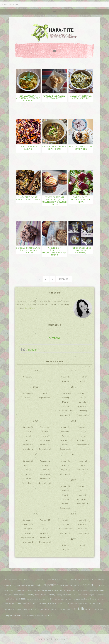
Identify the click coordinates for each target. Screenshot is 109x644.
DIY (95, 585)
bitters (38, 580)
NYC (52, 599)
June (82, 381)
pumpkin (46, 603)
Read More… (31, 308)
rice (65, 603)
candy (59, 580)
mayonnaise (38, 599)
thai (87, 609)
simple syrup (27, 609)
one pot (57, 599)
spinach (51, 609)
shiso (19, 609)
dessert (88, 585)
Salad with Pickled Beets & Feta (81, 200)
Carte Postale (76, 580)
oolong (64, 599)
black (43, 580)
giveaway (85, 591)
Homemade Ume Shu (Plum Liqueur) (81, 250)
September (44, 398)
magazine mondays (97, 595)
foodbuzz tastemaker (43, 590)
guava (11, 595)
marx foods (21, 599)
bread (49, 580)
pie (96, 599)
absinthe (8, 580)
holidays (52, 595)
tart (65, 609)
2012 (36, 455)
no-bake (46, 599)
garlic (55, 591)
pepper (77, 599)
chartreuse (87, 580)
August (81, 406)
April (64, 381)
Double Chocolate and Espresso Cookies (28, 250)
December (81, 415)
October (27, 377)
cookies (38, 585)
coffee (30, 585)
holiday (44, 595)
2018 (36, 371)
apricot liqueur (18, 580)
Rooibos (70, 603)
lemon (74, 595)
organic (71, 599)
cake (54, 580)
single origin (38, 609)
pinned (101, 599)
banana (27, 580)
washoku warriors (43, 616)
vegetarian (13, 615)
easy (6, 590)
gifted (60, 590)
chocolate (16, 585)
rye (75, 603)
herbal (38, 595)
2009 (36, 514)
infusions (67, 595)
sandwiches (87, 603)
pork (19, 603)
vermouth (25, 616)
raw (61, 603)
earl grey (101, 586)
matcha (30, 599)
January (64, 377)
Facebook (55, 338)
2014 (36, 421)
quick (57, 603)
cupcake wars (67, 585)
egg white (13, 591)
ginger (69, 590)
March (82, 377)
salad (80, 603)
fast (28, 590)
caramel (66, 580)
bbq (33, 580)
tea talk (78, 609)
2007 (73, 539)
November (64, 415)
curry (77, 586)
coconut (24, 586)
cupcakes (51, 585)
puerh (39, 603)
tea (69, 609)
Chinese (8, 585)
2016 (36, 387)
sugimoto (59, 609)
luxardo (85, 595)
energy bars (22, 590)
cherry (94, 580)
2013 (73, 421)
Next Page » (64, 279)
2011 (73, 455)
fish (32, 591)
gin (65, 590)
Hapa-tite (55, 33)
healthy (31, 595)
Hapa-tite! (65, 639)
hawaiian (23, 595)
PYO (52, 603)
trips (91, 609)
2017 (73, 371)
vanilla (96, 609)
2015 (73, 387)
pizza (14, 603)
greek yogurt (94, 591)
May (44, 393)
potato (24, 603)
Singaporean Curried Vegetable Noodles (28, 98)
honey (60, 595)
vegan (102, 609)
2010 (73, 480)
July (64, 406)
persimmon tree (87, 599)
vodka (32, 616)
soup (46, 609)
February (81, 393)
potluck (32, 603)
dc (81, 586)
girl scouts (77, 590)
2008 (73, 514)
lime (79, 595)
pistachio (8, 603)
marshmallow (9, 599)
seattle (95, 603)
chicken (101, 580)
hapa (16, 595)
